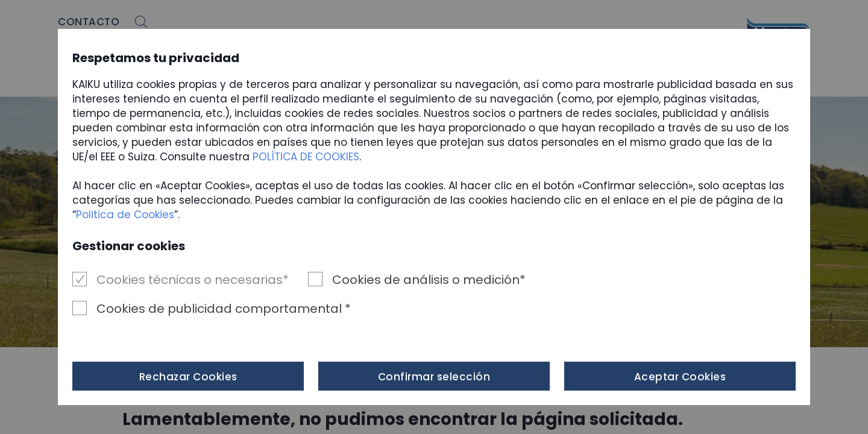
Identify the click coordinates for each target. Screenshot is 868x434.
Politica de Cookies (125, 215)
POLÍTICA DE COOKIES (306, 157)
